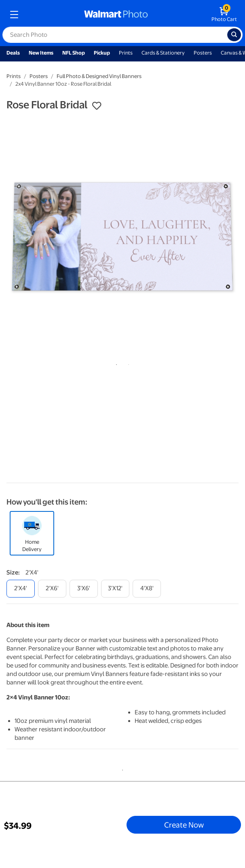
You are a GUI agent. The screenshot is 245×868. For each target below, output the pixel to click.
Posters (203, 53)
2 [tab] (127, 363)
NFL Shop (74, 53)
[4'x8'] (147, 588)
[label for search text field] (115, 35)
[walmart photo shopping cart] (224, 15)
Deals (13, 53)
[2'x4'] (21, 588)
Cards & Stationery (163, 53)
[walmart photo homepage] (116, 15)
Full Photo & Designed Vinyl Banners (99, 76)
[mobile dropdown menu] (14, 15)
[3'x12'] (115, 588)
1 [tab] (115, 363)
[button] (97, 106)
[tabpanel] (122, 237)
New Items (41, 53)
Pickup (102, 53)
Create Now (184, 825)
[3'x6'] (84, 588)
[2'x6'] (52, 588)
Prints (126, 53)
